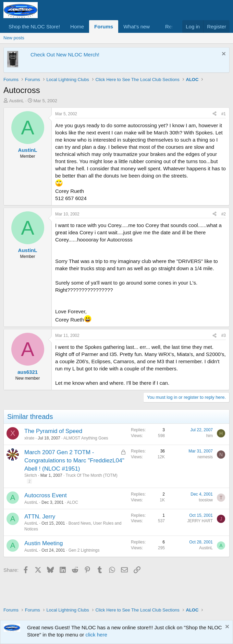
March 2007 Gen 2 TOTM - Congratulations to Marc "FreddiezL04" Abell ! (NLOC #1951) (74, 461)
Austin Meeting (44, 543)
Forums (104, 27)
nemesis (205, 457)
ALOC (72, 502)
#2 (224, 214)
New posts (14, 38)
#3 (224, 336)
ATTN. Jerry (40, 517)
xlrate (29, 438)
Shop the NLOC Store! (34, 27)
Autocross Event (46, 495)
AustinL (17, 101)
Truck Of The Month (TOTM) (92, 475)
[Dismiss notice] (223, 55)
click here (96, 635)
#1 (224, 114)
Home (77, 27)
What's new (137, 27)
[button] (155, 27)
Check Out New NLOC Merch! (65, 55)
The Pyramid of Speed (53, 431)
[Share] (214, 114)
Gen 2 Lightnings (84, 550)
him (210, 436)
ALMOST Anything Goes (86, 438)
